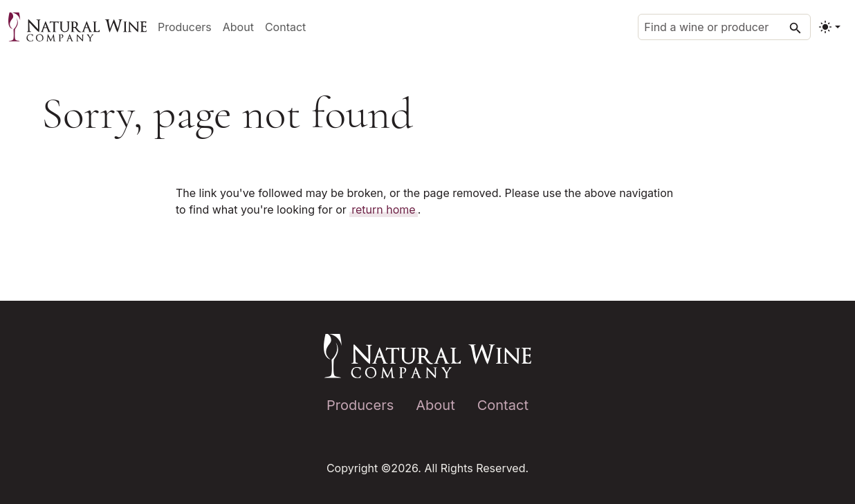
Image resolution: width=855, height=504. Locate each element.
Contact (285, 27)
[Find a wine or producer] (724, 27)
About (238, 27)
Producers (185, 27)
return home (383, 209)
